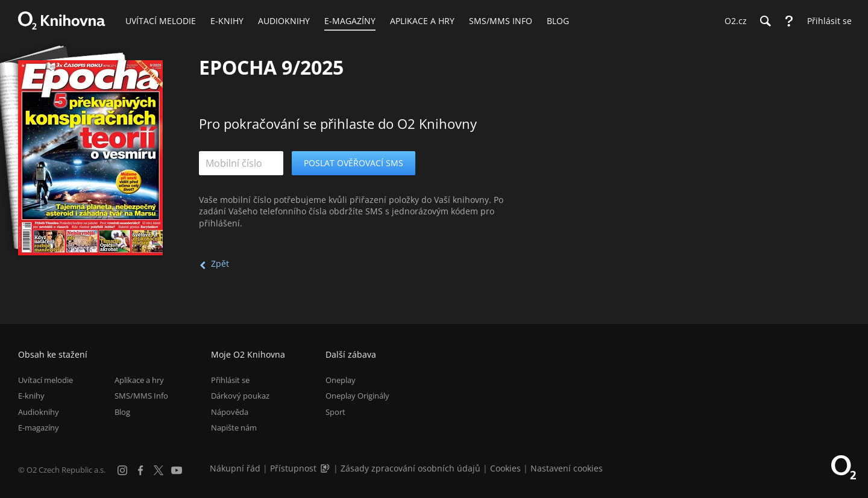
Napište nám (234, 428)
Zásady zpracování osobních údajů (410, 468)
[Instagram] (122, 470)
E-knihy (31, 396)
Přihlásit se (230, 380)
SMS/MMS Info (141, 396)
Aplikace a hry (139, 380)
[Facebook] (140, 470)
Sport (335, 412)
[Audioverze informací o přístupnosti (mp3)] (326, 468)
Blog (122, 412)
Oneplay (341, 380)
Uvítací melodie (46, 380)
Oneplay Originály (357, 396)
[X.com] (159, 470)
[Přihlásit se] (826, 21)
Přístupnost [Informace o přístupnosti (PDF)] (293, 468)
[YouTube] (177, 470)
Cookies (505, 468)
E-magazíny (39, 428)
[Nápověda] (789, 21)
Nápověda (230, 412)
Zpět (220, 263)
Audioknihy (39, 412)
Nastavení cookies (567, 468)
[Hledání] (765, 21)
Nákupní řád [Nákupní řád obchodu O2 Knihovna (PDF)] (235, 468)
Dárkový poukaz (240, 396)
